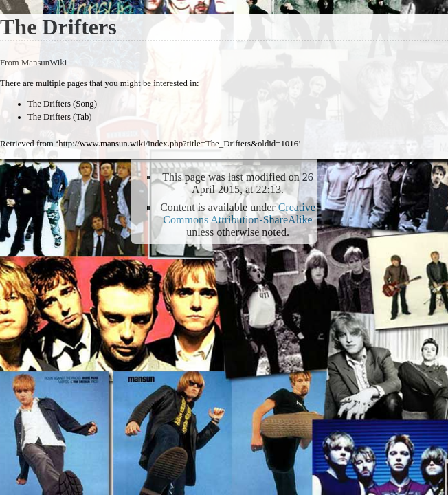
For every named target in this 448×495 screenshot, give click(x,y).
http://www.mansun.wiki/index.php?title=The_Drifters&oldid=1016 (178, 144)
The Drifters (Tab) (60, 117)
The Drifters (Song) (62, 104)
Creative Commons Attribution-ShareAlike (239, 213)
